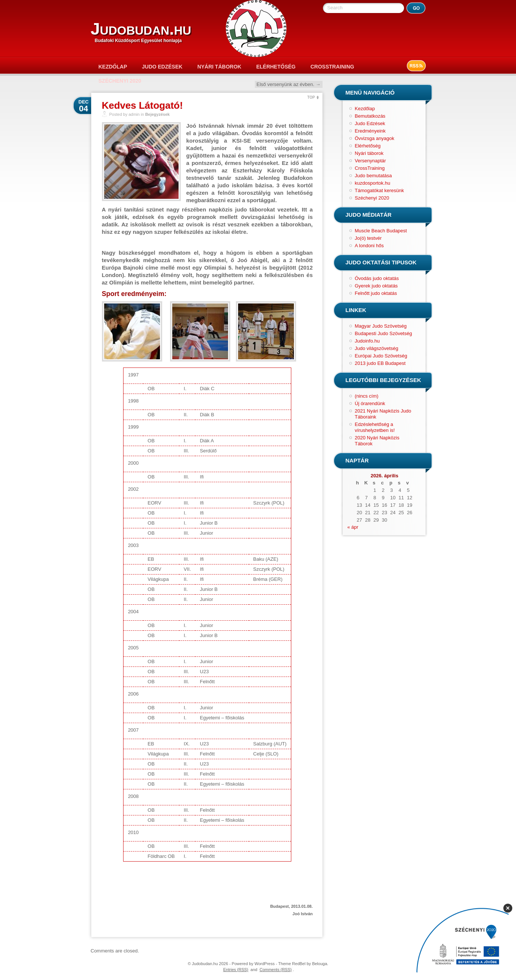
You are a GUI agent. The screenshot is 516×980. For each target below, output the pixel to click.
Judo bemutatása (374, 176)
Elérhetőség (276, 67)
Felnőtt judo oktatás (376, 293)
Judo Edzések (162, 67)
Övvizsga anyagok (375, 138)
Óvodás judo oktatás (377, 278)
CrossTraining (332, 67)
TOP (311, 97)
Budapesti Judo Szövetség (384, 333)
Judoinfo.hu (367, 341)
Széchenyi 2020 (120, 81)
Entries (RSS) (236, 970)
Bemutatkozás (370, 116)
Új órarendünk (370, 403)
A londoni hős (369, 246)
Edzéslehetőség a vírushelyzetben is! (375, 427)
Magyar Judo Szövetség (381, 326)
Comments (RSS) (276, 970)
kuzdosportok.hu (373, 183)
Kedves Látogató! (142, 105)
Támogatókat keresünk (379, 190)
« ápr (353, 527)
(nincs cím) (367, 396)
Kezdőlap (113, 67)
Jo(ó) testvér (368, 238)
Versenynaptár (371, 161)
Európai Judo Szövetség (381, 356)
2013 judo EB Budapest (380, 363)
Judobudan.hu (141, 29)
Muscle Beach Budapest (381, 231)
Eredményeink (370, 131)
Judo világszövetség (377, 348)
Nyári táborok (219, 67)
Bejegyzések (157, 114)
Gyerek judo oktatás (376, 286)
